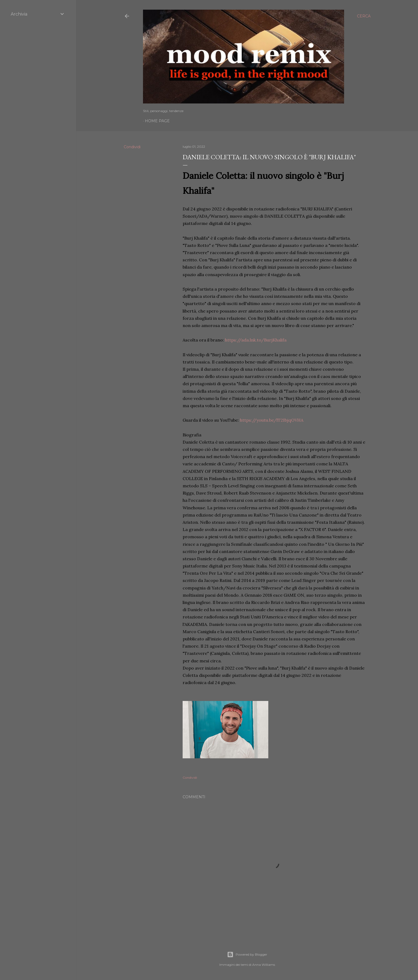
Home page (157, 121)
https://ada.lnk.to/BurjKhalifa (256, 340)
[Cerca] (364, 16)
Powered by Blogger (247, 955)
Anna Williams (264, 965)
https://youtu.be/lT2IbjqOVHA (272, 420)
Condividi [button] (132, 147)
